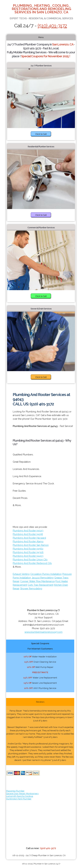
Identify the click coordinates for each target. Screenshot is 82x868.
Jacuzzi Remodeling (43, 578)
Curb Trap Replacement (40, 585)
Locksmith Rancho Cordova (20, 796)
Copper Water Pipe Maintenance (37, 581)
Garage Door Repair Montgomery (22, 794)
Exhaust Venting (21, 574)
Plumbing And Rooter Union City (30, 560)
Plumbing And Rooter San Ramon (31, 545)
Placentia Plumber (15, 791)
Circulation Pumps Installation (46, 574)
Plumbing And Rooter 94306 (28, 552)
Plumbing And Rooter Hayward (29, 538)
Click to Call (41, 134)
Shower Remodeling (31, 589)
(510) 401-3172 (52, 26)
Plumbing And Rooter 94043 (28, 531)
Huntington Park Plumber (19, 799)
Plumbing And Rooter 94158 (28, 534)
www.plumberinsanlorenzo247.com (43, 632)
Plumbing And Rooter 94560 (28, 549)
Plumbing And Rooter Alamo (28, 541)
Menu (41, 37)
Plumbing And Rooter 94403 (28, 556)
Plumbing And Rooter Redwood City (32, 563)
